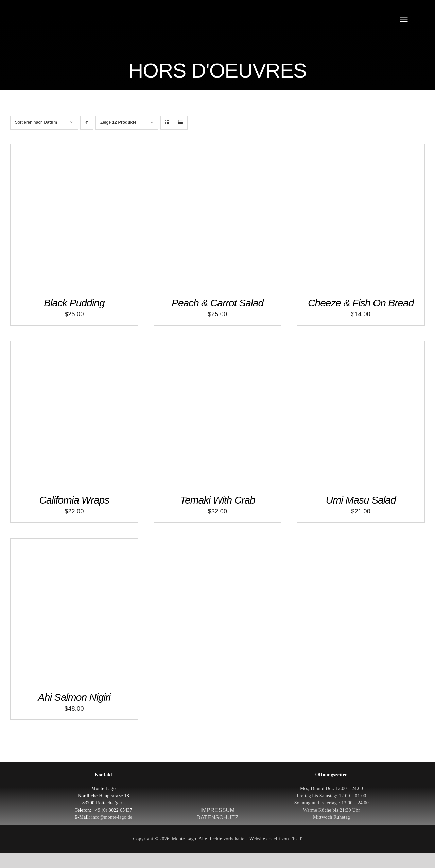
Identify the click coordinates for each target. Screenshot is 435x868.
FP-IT (296, 839)
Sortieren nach (36, 122)
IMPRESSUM (217, 810)
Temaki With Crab (217, 500)
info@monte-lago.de (112, 817)
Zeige (118, 122)
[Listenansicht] (181, 123)
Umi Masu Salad (361, 500)
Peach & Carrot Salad (217, 303)
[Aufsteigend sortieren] (87, 123)
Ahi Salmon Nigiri (74, 697)
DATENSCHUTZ (217, 818)
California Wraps (74, 500)
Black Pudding (74, 303)
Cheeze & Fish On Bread (361, 303)
